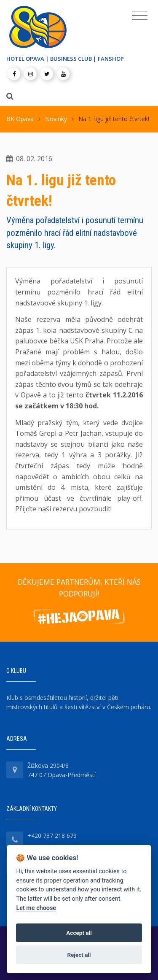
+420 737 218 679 (52, 836)
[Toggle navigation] (140, 16)
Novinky (56, 119)
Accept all (79, 933)
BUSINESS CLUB (71, 59)
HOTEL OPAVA (25, 59)
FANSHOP (111, 59)
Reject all (79, 955)
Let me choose (36, 908)
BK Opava (20, 119)
